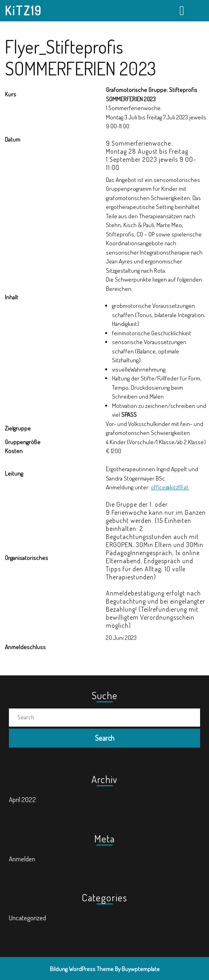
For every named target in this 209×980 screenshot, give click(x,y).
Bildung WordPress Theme (82, 969)
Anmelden (22, 859)
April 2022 (22, 799)
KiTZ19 (23, 10)
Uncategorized (27, 918)
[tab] (183, 10)
